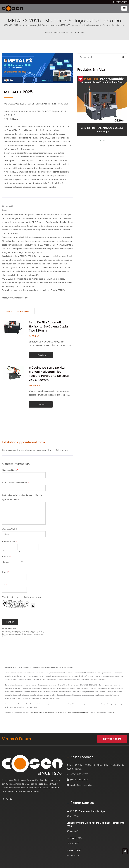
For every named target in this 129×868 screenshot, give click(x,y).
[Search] (98, 57)
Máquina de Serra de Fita (39, 713)
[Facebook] (3, 799)
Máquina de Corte (64, 713)
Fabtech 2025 (74, 851)
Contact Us (111, 713)
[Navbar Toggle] (124, 8)
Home (48, 32)
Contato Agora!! (112, 739)
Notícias (64, 32)
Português (121, 2)
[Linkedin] (11, 799)
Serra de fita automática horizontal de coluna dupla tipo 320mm (49, 326)
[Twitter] (7, 799)
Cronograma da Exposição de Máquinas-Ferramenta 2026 (96, 825)
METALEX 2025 (77, 32)
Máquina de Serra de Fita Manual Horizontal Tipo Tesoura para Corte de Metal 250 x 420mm (49, 374)
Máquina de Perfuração (80, 713)
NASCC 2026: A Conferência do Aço (86, 811)
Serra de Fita (53, 713)
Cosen (56, 32)
